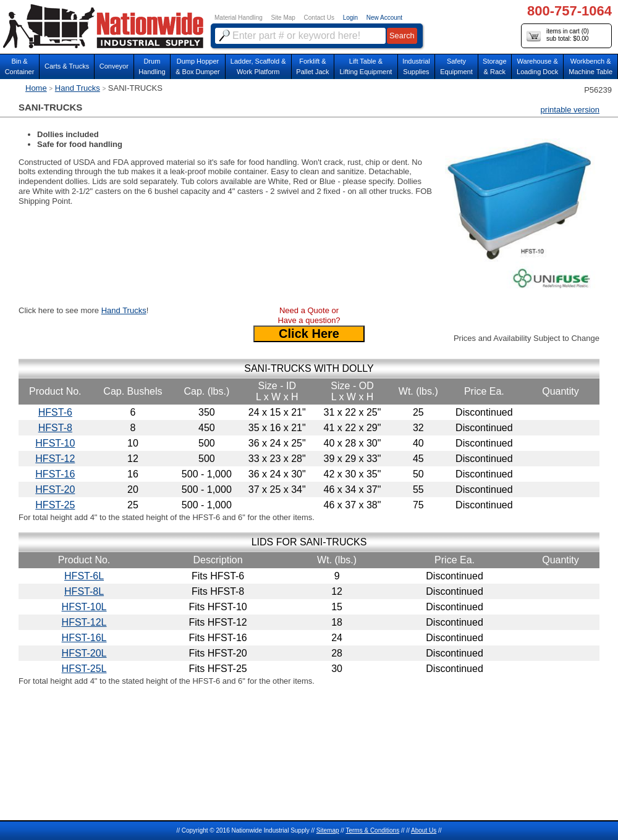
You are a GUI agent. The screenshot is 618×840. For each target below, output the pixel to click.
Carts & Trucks (67, 66)
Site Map (283, 18)
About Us (424, 830)
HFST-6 (55, 412)
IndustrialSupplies (416, 66)
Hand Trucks (78, 88)
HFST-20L (84, 653)
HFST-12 (55, 459)
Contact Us (319, 18)
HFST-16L (84, 638)
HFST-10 (55, 443)
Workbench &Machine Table (590, 66)
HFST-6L (84, 576)
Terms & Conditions (372, 830)
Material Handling (239, 18)
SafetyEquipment (456, 66)
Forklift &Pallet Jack (312, 66)
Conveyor (114, 66)
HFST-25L (84, 669)
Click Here (309, 334)
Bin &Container (20, 66)
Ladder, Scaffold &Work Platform (258, 66)
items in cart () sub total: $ (558, 36)
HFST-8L (84, 591)
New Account (384, 18)
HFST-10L (84, 607)
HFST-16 (55, 474)
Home (36, 88)
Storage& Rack (495, 66)
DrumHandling (152, 66)
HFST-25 (55, 505)
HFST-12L (84, 622)
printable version (570, 110)
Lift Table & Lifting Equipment (366, 66)
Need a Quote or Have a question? (309, 315)
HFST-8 (55, 428)
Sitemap (328, 830)
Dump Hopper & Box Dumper (198, 66)
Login (350, 18)
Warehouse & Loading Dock (537, 66)
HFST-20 (55, 489)
